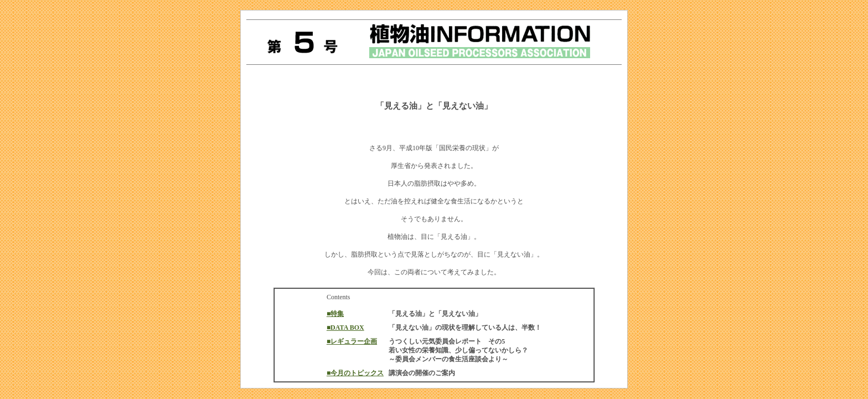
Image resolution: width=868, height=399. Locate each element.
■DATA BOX (345, 328)
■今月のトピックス (355, 373)
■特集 (335, 314)
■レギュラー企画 (352, 341)
